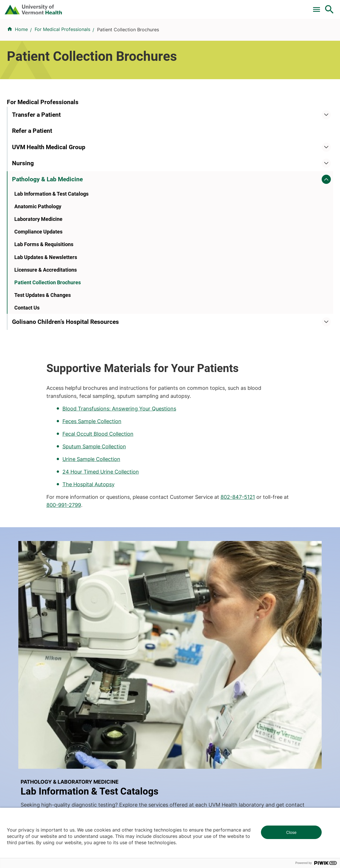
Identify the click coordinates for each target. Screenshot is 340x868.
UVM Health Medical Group (49, 195)
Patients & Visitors (240, 31)
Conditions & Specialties (162, 31)
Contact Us (27, 356)
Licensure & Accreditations (46, 317)
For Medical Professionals (163, 7)
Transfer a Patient (36, 162)
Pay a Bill (76, 7)
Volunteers (185, 605)
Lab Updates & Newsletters (46, 305)
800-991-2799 (188, 293)
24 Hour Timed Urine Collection (179, 259)
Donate (209, 7)
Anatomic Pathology (38, 254)
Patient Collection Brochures (48, 330)
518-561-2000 (22, 783)
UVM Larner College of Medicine (128, 605)
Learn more (206, 502)
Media (180, 636)
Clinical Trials (111, 7)
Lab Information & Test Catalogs (51, 241)
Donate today (281, 639)
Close (291, 832)
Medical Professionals (197, 626)
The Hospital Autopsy (167, 272)
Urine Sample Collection (170, 247)
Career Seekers (190, 616)
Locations (204, 31)
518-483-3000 (248, 783)
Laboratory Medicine (38, 267)
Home (21, 54)
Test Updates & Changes (43, 343)
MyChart (319, 7)
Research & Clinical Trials (120, 595)
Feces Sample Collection (170, 209)
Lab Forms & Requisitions (44, 292)
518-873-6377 (135, 783)
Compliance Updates (38, 280)
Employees (185, 647)
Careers (236, 7)
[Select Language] (271, 6)
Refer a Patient (32, 179)
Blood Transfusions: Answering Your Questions (197, 196)
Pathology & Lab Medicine (47, 227)
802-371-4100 (247, 741)
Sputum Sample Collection (172, 234)
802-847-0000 (23, 741)
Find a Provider (113, 31)
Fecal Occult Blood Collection (176, 221)
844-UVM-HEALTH (43, 629)
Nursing (23, 211)
